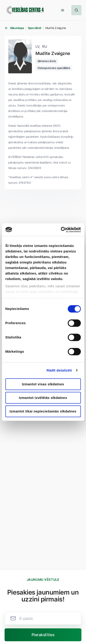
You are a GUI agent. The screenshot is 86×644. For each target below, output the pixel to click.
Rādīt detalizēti (59, 370)
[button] (63, 10)
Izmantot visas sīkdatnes (43, 384)
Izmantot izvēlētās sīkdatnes (43, 398)
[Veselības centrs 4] (25, 10)
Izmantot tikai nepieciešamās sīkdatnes (43, 411)
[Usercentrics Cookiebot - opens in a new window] (61, 230)
